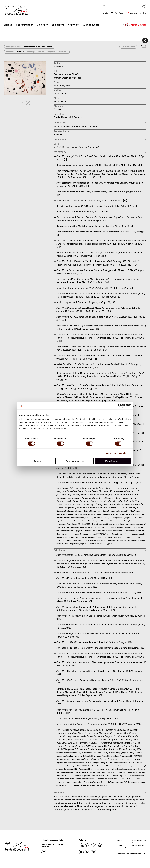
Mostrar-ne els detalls (116, 453)
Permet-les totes (113, 461)
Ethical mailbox (138, 845)
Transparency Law (139, 840)
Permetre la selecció (75, 461)
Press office (137, 843)
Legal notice (121, 843)
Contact (120, 840)
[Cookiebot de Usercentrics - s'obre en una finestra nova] (120, 406)
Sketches (10, 52)
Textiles (41, 52)
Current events (91, 25)
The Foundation (25, 25)
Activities (73, 25)
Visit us (8, 25)
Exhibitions (58, 25)
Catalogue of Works (14, 47)
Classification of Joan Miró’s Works (38, 47)
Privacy (119, 845)
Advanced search (128, 47)
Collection (43, 25)
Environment (121, 848)
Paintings (20, 52)
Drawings (31, 52)
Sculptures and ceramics (56, 52)
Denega (37, 461)
